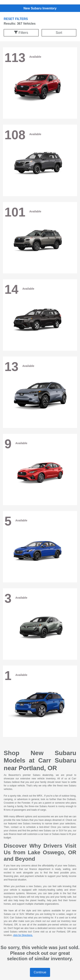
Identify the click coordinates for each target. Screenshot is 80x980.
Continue (40, 972)
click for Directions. (23, 935)
